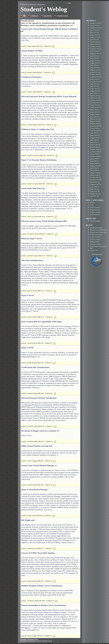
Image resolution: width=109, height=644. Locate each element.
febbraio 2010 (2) (95, 119)
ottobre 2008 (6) (95, 154)
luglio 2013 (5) (95, 32)
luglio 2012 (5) (95, 58)
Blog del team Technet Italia (98, 232)
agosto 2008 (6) (95, 159)
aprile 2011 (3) (94, 93)
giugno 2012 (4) (95, 61)
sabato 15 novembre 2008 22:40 (36, 217)
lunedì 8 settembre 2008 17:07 (36, 291)
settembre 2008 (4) (96, 156)
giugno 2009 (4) (95, 135)
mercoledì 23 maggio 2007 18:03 (36, 601)
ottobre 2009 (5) (95, 128)
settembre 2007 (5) (96, 184)
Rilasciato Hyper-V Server (32, 239)
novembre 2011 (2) (96, 77)
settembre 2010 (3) (96, 107)
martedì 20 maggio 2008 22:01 (36, 441)
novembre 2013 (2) (96, 23)
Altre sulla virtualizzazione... (33, 260)
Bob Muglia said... (28, 520)
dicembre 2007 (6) (96, 177)
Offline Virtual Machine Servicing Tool (37, 446)
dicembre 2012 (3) (96, 46)
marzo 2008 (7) (95, 170)
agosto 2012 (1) (95, 56)
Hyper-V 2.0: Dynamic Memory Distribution (39, 160)
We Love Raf (94, 250)
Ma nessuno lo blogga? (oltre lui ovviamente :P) (40, 431)
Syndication (62, 16)
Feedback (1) (47, 72)
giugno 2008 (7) (95, 163)
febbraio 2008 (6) (95, 173)
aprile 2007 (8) (94, 196)
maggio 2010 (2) (95, 114)
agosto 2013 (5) (95, 30)
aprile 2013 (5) (94, 39)
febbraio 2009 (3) (95, 145)
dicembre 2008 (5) (96, 149)
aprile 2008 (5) (94, 168)
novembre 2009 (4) (96, 126)
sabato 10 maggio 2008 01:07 (35, 461)
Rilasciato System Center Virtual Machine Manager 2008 (44, 221)
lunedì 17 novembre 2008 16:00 (36, 184)
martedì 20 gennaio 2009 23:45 (36, 125)
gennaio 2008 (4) (95, 175)
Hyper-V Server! (28, 295)
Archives (48, 16)
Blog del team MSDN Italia (98, 230)
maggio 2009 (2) (95, 138)
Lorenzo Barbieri (95, 237)
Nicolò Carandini (95, 239)
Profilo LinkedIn (95, 221)
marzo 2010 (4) (95, 117)
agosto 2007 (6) (95, 187)
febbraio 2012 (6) (95, 70)
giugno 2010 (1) (95, 112)
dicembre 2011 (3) (95, 75)
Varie (92, 205)
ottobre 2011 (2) (95, 79)
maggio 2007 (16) (95, 194)
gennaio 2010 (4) (95, 121)
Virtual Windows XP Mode (32, 51)
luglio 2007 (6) (95, 189)
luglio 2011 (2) (95, 86)
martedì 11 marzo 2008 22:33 (35, 548)
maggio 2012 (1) (95, 63)
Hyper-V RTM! (27, 348)
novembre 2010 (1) (96, 103)
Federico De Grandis (96, 235)
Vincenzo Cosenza (96, 244)
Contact (35, 16)
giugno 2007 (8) (95, 191)
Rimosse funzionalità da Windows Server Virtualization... (44, 605)
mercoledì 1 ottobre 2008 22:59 (36, 256)
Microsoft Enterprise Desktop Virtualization (39, 398)
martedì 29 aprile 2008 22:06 (35, 485)
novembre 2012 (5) (96, 49)
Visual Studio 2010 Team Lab (33, 188)
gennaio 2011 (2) (95, 98)
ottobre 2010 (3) (95, 105)
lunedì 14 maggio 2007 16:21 (35, 636)
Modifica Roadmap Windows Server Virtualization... (42, 586)
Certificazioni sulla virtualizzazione (35, 367)
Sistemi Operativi (95, 207)
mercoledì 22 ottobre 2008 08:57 (36, 234)
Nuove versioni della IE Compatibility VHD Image (41, 322)
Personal (93, 203)
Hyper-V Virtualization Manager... (35, 489)
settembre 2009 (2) (96, 131)
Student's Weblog (44, 9)
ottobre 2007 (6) (95, 182)
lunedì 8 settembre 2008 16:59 (36, 317)
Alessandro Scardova (96, 228)
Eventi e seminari (95, 212)
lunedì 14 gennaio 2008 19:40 (35, 581)
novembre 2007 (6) (96, 180)
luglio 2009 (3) (95, 133)
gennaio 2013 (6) (95, 44)
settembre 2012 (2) (96, 53)
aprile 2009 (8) (94, 140)
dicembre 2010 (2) (96, 100)
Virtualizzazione (95, 214)
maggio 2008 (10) (95, 166)
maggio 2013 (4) (95, 37)
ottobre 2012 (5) (95, 51)
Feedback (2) (49, 125)
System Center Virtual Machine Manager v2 (39, 465)
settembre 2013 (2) (96, 28)
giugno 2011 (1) (95, 89)
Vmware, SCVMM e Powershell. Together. (38, 553)
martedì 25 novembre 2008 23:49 (36, 155)
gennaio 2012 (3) (95, 72)
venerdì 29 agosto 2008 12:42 (35, 343)
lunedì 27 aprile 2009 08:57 (35, 72)
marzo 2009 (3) (95, 142)
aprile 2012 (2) (94, 65)
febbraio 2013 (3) (95, 42)
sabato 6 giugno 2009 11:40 (35, 46)
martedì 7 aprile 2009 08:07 (35, 92)
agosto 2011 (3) (95, 84)
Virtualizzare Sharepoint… (32, 77)
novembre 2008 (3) (96, 152)
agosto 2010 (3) (95, 110)
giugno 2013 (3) (95, 35)
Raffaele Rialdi (95, 242)
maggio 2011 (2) (95, 91)
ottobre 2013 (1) (95, 25)
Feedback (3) (49, 317)
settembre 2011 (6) (96, 82)
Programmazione (95, 210)
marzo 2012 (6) (95, 68)
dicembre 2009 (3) (96, 124)
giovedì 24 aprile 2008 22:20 (35, 516)
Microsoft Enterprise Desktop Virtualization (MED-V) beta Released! (49, 96)
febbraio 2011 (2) (95, 96)
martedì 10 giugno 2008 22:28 (35, 393)
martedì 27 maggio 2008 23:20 (36, 426)
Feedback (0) (47, 46)
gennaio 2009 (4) (95, 147)
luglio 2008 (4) (95, 161)
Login (70, 3)
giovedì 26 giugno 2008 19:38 (35, 363)
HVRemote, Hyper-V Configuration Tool (37, 129)
